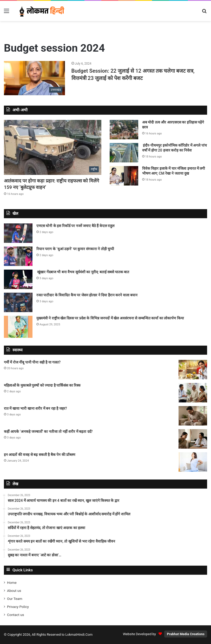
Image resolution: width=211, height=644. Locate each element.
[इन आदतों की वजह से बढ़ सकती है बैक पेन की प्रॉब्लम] (193, 462)
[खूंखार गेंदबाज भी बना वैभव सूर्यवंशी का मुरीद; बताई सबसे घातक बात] (18, 279)
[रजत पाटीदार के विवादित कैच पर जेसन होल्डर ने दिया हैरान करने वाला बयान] (18, 302)
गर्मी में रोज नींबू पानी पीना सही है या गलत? (33, 362)
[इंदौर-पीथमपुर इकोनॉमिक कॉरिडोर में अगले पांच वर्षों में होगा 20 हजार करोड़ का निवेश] (124, 153)
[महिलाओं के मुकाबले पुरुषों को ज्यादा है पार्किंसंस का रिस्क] (193, 393)
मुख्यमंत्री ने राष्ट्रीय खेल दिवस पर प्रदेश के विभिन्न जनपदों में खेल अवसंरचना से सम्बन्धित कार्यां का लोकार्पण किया (110, 318)
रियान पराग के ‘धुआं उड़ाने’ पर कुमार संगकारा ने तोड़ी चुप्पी (75, 249)
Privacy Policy (18, 607)
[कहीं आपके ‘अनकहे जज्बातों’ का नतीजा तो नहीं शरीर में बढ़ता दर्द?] (193, 439)
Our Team (15, 599)
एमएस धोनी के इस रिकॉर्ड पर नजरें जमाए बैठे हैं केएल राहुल (75, 226)
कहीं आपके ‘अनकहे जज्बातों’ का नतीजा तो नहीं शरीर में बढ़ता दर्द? (49, 431)
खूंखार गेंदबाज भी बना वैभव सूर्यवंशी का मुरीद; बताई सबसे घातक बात (83, 272)
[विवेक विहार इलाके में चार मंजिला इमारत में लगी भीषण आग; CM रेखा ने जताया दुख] (124, 176)
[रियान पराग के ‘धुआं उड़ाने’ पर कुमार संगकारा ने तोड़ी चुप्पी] (18, 256)
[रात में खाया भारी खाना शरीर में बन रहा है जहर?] (193, 416)
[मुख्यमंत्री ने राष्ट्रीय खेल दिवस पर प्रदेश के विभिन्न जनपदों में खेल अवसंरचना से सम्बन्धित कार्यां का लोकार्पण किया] (18, 327)
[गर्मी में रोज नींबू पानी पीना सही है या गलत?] (193, 370)
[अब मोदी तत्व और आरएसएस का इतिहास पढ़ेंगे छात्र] (124, 130)
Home (12, 583)
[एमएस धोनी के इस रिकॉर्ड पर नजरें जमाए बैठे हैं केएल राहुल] (18, 233)
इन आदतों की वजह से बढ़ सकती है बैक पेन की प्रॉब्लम (39, 455)
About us (14, 591)
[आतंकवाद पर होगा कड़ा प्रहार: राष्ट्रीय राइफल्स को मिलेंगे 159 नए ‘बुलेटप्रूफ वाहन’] (53, 147)
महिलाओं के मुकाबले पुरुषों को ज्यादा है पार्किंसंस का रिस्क (42, 385)
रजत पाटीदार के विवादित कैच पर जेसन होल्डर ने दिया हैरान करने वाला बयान (87, 295)
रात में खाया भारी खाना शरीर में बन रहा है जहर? (36, 408)
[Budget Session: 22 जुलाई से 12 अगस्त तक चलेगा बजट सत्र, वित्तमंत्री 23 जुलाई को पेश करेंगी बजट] (34, 78)
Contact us (16, 615)
